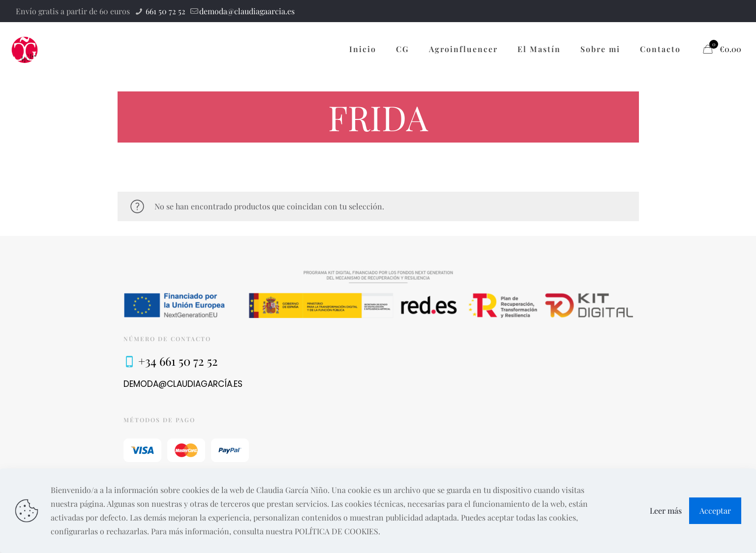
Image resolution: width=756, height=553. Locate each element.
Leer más (666, 510)
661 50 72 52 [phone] (165, 11)
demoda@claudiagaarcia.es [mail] (247, 11)
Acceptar (715, 510)
